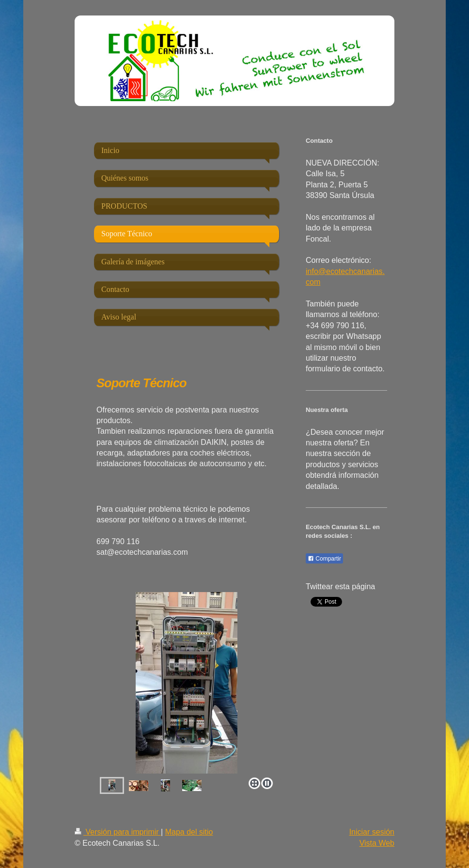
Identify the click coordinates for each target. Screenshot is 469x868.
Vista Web (377, 843)
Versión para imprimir (118, 832)
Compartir (324, 559)
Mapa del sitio (189, 832)
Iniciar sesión (372, 832)
